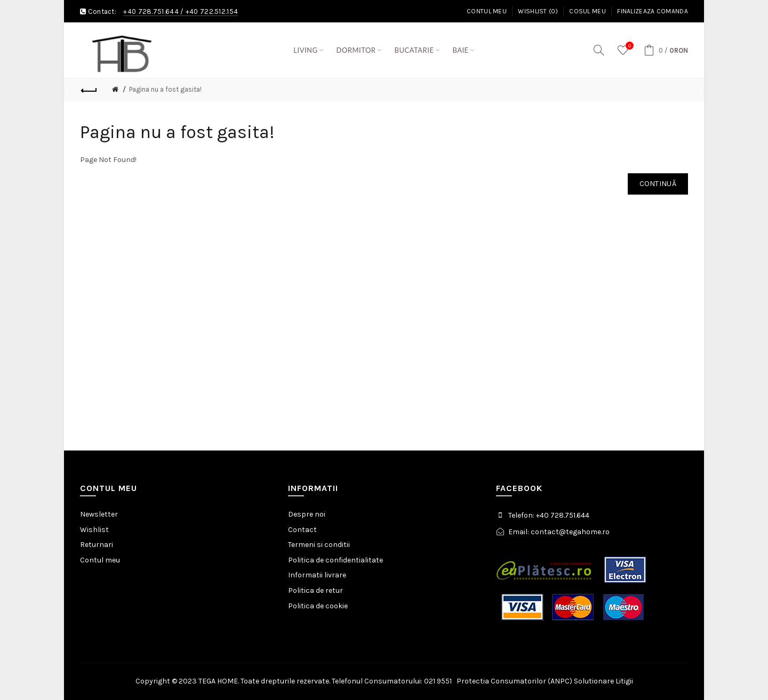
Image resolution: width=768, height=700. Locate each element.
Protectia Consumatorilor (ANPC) (514, 681)
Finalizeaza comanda (653, 11)
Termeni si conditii (319, 545)
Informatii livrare (317, 575)
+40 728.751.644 (151, 11)
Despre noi (307, 514)
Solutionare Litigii (603, 681)
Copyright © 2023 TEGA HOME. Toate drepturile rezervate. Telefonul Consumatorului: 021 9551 (296, 681)
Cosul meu (587, 11)
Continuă (658, 184)
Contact (302, 530)
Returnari (97, 545)
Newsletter (99, 514)
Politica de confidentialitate (335, 560)
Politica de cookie (318, 606)
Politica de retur (315, 590)
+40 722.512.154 (212, 11)
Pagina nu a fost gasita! (165, 89)
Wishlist (94, 530)
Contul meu (487, 11)
